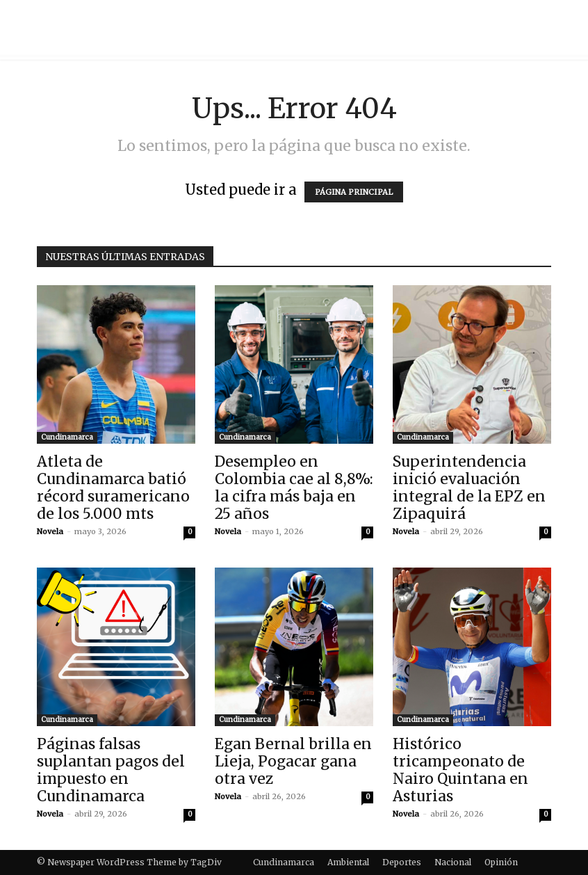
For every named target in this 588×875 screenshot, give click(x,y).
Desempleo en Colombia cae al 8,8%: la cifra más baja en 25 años (294, 488)
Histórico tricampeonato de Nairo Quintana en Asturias (460, 770)
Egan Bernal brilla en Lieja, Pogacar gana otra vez (293, 761)
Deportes (402, 862)
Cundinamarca (67, 437)
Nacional (453, 862)
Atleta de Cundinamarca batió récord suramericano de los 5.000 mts (113, 488)
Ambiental (348, 862)
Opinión (501, 862)
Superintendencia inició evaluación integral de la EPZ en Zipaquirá (469, 488)
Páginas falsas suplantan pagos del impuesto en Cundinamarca (111, 770)
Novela (50, 531)
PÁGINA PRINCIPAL (354, 192)
